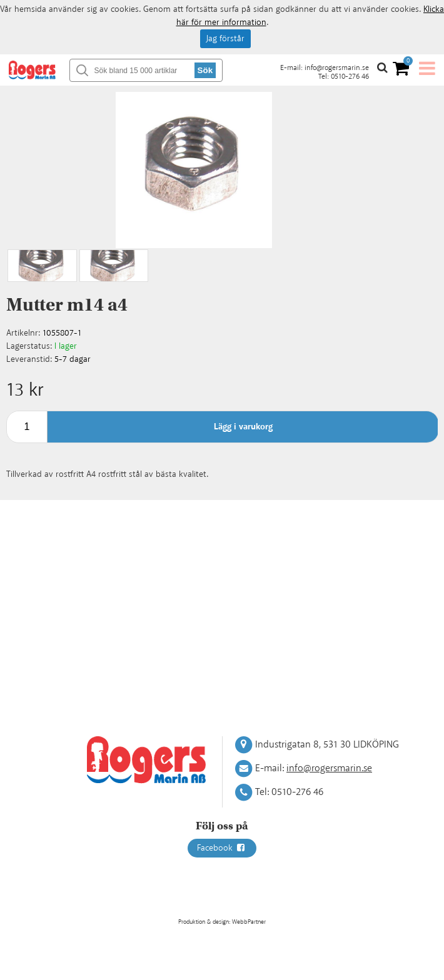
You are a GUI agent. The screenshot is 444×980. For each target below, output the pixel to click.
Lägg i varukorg (243, 427)
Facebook (222, 848)
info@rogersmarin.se (337, 68)
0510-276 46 (350, 77)
